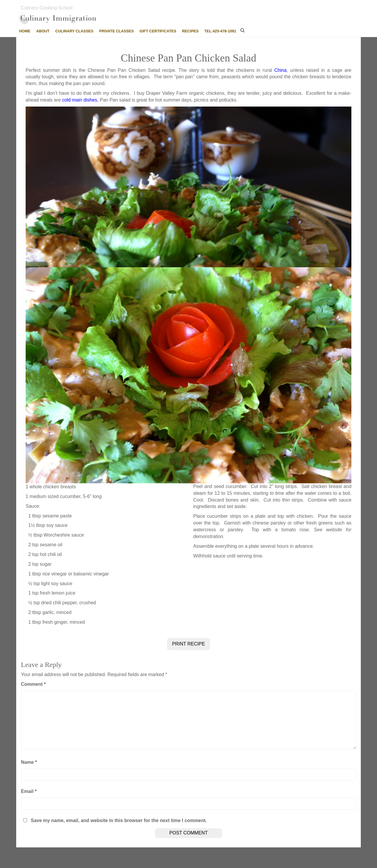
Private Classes (117, 31)
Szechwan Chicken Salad (125, 855)
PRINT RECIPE (188, 644)
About (43, 31)
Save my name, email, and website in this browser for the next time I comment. (119, 820)
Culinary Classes (74, 31)
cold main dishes (80, 100)
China (280, 70)
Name (29, 762)
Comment (33, 684)
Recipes (190, 31)
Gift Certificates (158, 31)
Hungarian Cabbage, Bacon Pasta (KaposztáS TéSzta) (220, 855)
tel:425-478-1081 (220, 31)
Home (25, 31)
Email (29, 791)
